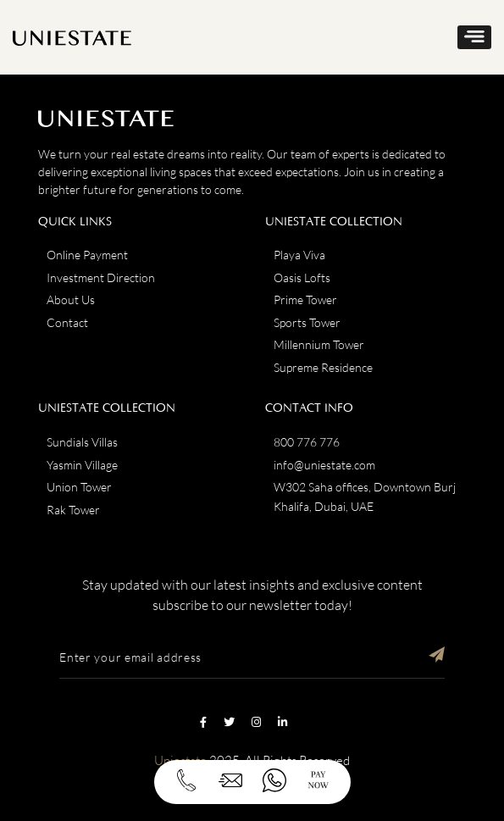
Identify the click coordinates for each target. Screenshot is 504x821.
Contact (67, 322)
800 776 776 (307, 442)
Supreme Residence (323, 367)
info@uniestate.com (324, 465)
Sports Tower (307, 322)
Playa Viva (299, 255)
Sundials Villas (82, 442)
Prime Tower (305, 300)
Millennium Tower (319, 344)
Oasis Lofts (302, 277)
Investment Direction (101, 277)
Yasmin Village (82, 465)
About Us (71, 300)
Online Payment (87, 255)
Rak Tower (73, 510)
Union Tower (79, 487)
